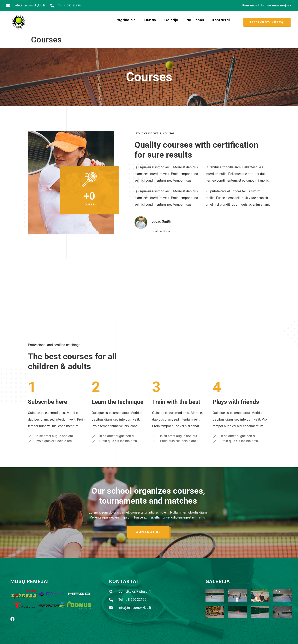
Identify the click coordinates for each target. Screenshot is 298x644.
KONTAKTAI (124, 581)
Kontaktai (221, 20)
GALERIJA (218, 581)
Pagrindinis (126, 20)
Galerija (171, 20)
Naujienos (195, 20)
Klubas (150, 20)
